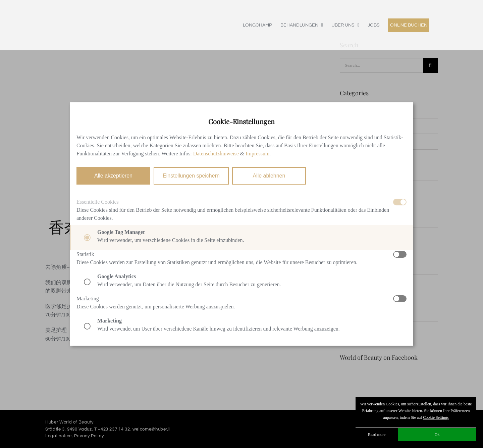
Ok (437, 435)
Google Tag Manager (121, 232)
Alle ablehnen (269, 176)
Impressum (257, 154)
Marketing (88, 298)
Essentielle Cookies (98, 202)
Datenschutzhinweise (216, 154)
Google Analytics (117, 276)
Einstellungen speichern (191, 176)
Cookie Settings (436, 417)
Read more (377, 435)
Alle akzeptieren (113, 176)
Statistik (85, 254)
